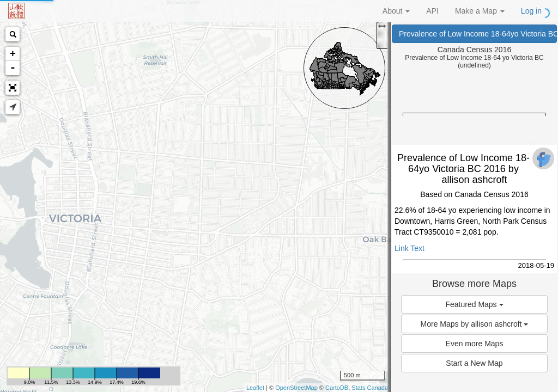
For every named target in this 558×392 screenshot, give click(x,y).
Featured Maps (474, 304)
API (432, 11)
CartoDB (337, 388)
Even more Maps (475, 344)
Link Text (410, 248)
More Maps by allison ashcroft (475, 324)
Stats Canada (370, 388)
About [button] (396, 11)
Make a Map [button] (480, 11)
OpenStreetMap (296, 388)
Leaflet (255, 388)
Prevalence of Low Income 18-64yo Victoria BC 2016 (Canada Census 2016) (478, 34)
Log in (531, 11)
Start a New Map (474, 363)
